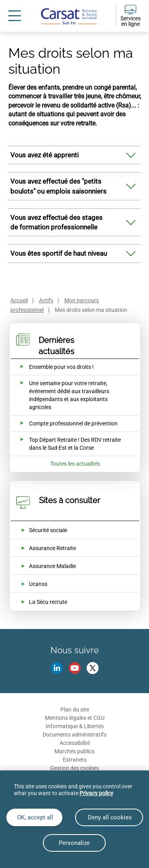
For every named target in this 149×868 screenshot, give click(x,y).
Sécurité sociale (48, 530)
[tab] (74, 155)
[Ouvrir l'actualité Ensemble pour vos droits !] (52, 367)
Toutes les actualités (75, 464)
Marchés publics (74, 751)
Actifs (46, 300)
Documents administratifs (74, 735)
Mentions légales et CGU (75, 718)
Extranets (75, 760)
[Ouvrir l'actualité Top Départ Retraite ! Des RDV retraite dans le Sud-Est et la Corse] (70, 444)
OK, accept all (34, 817)
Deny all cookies (109, 817)
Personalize (74, 843)
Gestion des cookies (74, 768)
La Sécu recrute (48, 602)
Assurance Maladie (52, 566)
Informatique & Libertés (75, 726)
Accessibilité (75, 743)
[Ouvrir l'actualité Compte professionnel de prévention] (64, 423)
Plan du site (75, 709)
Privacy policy (96, 793)
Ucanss (38, 584)
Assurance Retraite (52, 548)
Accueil (19, 300)
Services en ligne (131, 21)
